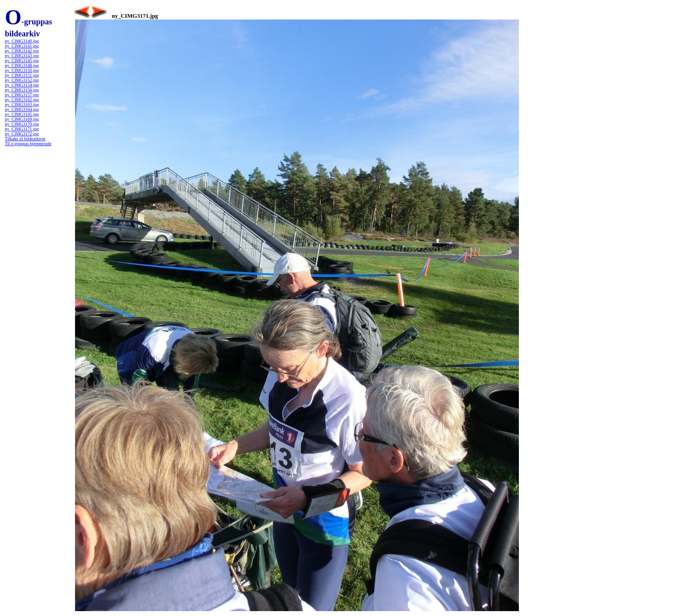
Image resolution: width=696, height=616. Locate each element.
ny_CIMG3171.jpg (22, 129)
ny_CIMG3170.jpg (22, 124)
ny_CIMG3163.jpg (22, 105)
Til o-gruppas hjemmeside (28, 144)
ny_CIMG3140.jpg (22, 41)
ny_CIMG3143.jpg (22, 56)
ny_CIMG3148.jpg (22, 65)
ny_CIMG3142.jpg (22, 51)
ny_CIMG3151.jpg (22, 75)
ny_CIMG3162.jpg (22, 100)
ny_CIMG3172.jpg (22, 134)
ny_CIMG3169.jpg (22, 119)
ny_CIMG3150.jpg (22, 70)
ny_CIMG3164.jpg (22, 109)
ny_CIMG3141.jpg (22, 46)
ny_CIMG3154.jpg (22, 85)
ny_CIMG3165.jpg (22, 114)
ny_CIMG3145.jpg (22, 61)
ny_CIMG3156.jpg (22, 90)
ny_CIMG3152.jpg (22, 80)
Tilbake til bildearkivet (25, 139)
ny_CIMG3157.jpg (22, 95)
